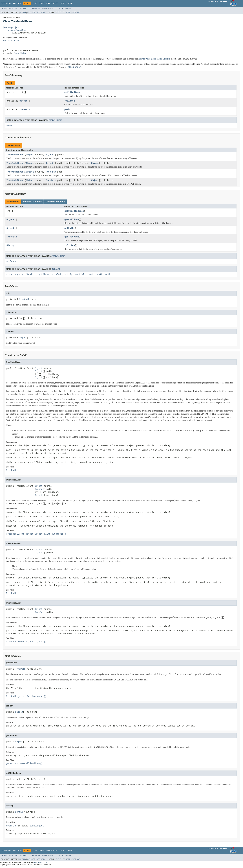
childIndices (72, 92)
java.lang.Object (11, 27)
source (10, 125)
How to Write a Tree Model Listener (154, 59)
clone (9, 274)
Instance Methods (32, 202)
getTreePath (72, 237)
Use (35, 3)
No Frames (47, 9)
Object (23, 101)
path (67, 110)
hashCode (57, 274)
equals (19, 274)
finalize (31, 274)
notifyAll (81, 274)
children (70, 101)
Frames (36, 9)
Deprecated (52, 3)
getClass (44, 274)
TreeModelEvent (16, 155)
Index (63, 3)
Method (41, 12)
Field (23, 12)
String (10, 245)
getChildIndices (74, 211)
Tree (41, 3)
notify (68, 274)
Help (70, 3)
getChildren (72, 220)
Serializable (11, 41)
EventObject (21, 54)
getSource (12, 261)
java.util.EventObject (18, 30)
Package (17, 3)
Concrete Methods (55, 202)
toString (70, 245)
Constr (31, 12)
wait (92, 274)
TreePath (25, 110)
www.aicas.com (40, 862)
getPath (69, 228)
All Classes (65, 9)
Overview (6, 3)
